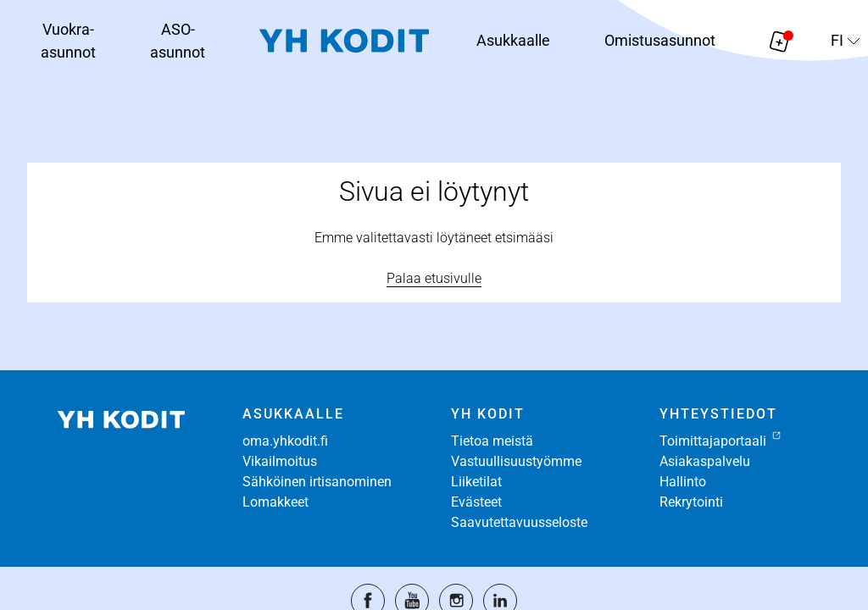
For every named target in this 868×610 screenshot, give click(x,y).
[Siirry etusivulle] (344, 41)
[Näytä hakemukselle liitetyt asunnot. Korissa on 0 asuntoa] (780, 41)
